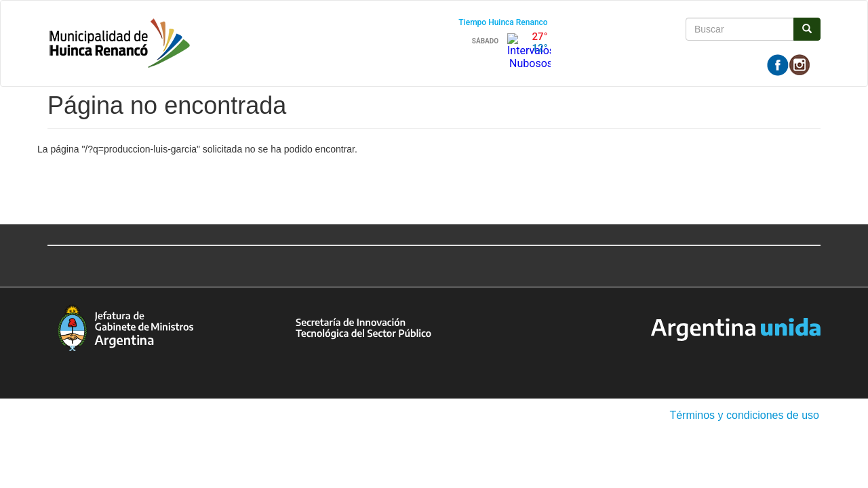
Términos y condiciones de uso (744, 415)
